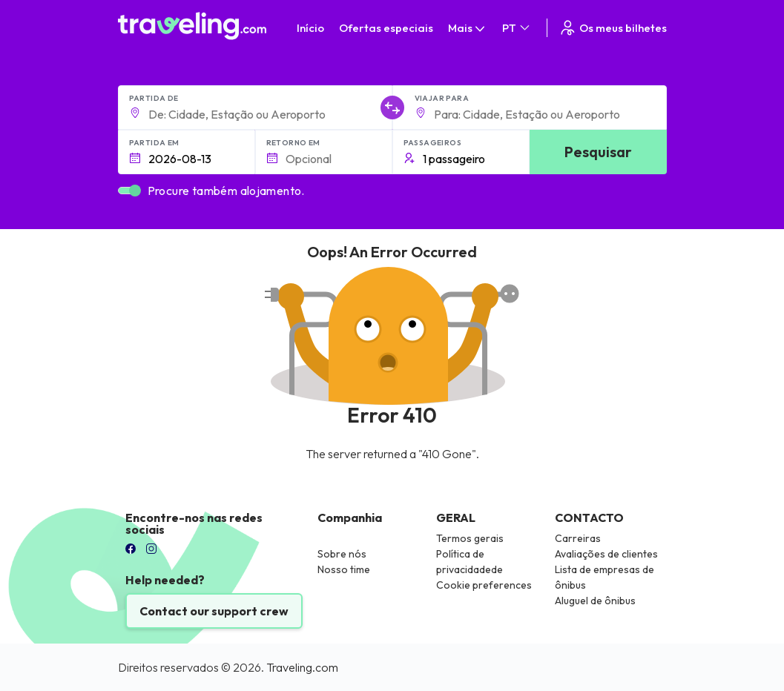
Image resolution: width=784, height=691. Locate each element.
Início (310, 28)
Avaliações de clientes (606, 554)
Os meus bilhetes (613, 28)
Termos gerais (470, 538)
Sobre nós (342, 554)
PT (517, 28)
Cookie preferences (484, 585)
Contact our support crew (214, 611)
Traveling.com (302, 667)
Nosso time (344, 569)
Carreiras (578, 538)
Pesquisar (598, 152)
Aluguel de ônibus (595, 601)
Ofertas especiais (386, 28)
